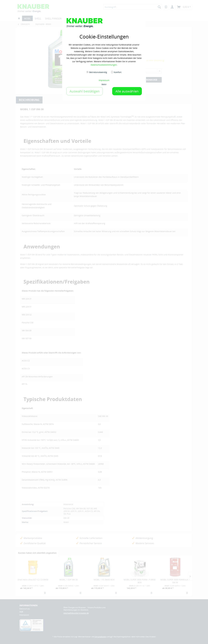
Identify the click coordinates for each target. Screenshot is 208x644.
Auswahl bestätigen (85, 91)
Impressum (104, 80)
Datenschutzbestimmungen (104, 65)
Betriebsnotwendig (98, 72)
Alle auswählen (127, 91)
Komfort (118, 72)
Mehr (104, 84)
